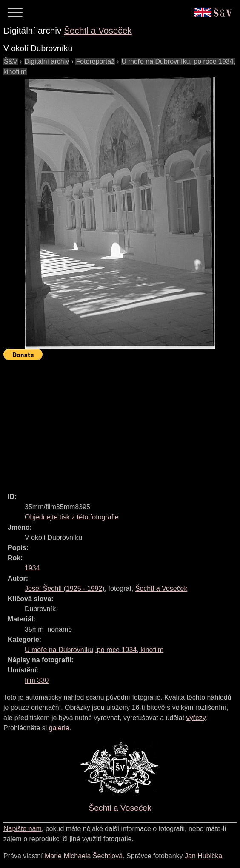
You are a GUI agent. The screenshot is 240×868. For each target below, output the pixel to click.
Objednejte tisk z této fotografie (72, 517)
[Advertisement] (122, 423)
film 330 (37, 680)
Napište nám (23, 829)
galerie (59, 728)
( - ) (65, 589)
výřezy (196, 718)
